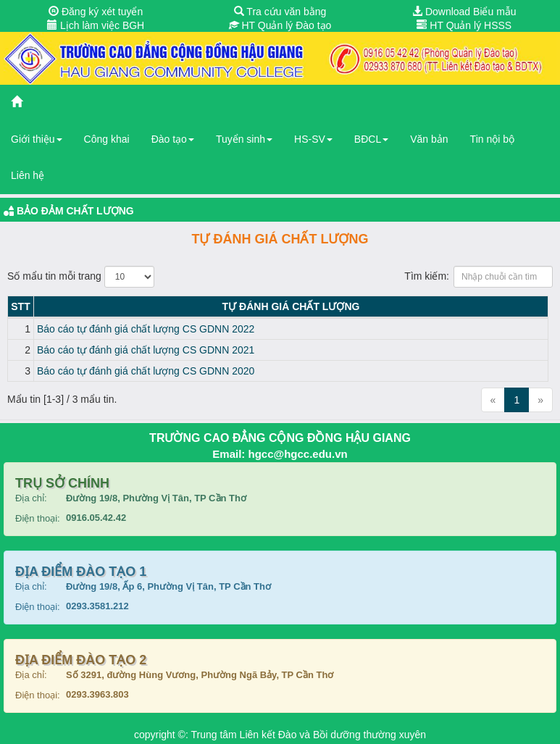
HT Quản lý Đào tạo (280, 25)
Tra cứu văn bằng (280, 12)
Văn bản (429, 139)
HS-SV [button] (313, 139)
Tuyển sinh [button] (244, 139)
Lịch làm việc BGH (96, 25)
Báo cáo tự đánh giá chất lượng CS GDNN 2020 (146, 371)
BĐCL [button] (371, 139)
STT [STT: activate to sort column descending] (20, 306)
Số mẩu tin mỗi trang (81, 277)
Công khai (107, 139)
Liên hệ (28, 175)
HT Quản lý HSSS (464, 25)
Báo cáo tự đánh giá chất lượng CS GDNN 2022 (146, 329)
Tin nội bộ (492, 139)
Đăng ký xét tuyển (96, 12)
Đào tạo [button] (173, 139)
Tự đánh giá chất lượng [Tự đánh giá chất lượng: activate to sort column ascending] (291, 306)
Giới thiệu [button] (37, 139)
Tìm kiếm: (478, 277)
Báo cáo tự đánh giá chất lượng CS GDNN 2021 (146, 350)
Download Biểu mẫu (464, 12)
